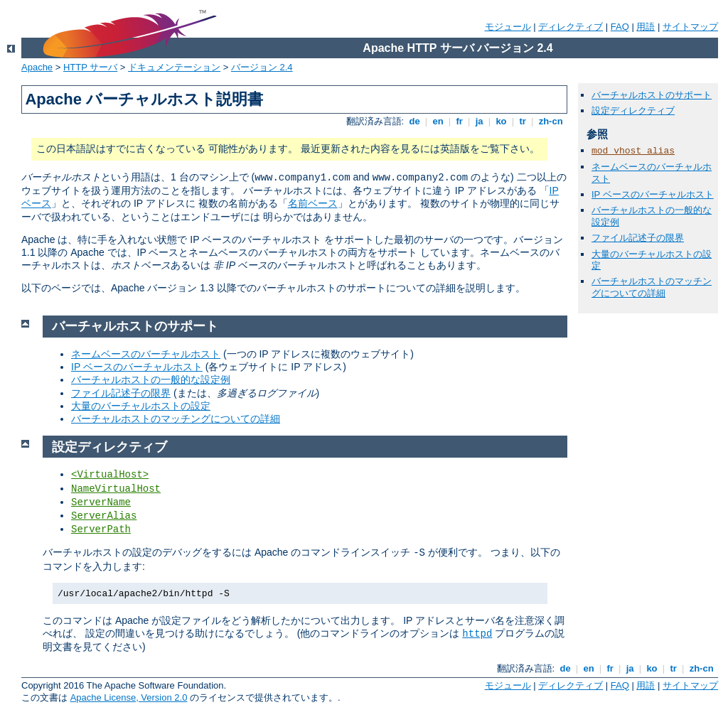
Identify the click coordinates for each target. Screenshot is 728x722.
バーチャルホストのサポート (652, 95)
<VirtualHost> (110, 475)
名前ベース (313, 203)
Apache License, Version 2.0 (129, 697)
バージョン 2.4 (262, 67)
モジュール (508, 27)
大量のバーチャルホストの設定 (141, 406)
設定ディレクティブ (633, 111)
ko (501, 121)
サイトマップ (690, 27)
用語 (646, 27)
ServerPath (101, 529)
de (414, 121)
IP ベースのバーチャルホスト (653, 194)
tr (523, 121)
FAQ (620, 27)
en (438, 121)
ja (479, 121)
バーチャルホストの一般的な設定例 (151, 379)
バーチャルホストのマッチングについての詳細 (652, 287)
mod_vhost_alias (633, 151)
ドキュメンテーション (174, 67)
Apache (37, 67)
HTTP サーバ (90, 67)
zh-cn (551, 121)
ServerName (101, 502)
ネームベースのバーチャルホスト (146, 354)
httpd (477, 634)
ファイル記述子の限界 (638, 238)
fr (460, 121)
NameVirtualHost (116, 489)
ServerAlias (104, 516)
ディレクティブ (571, 27)
